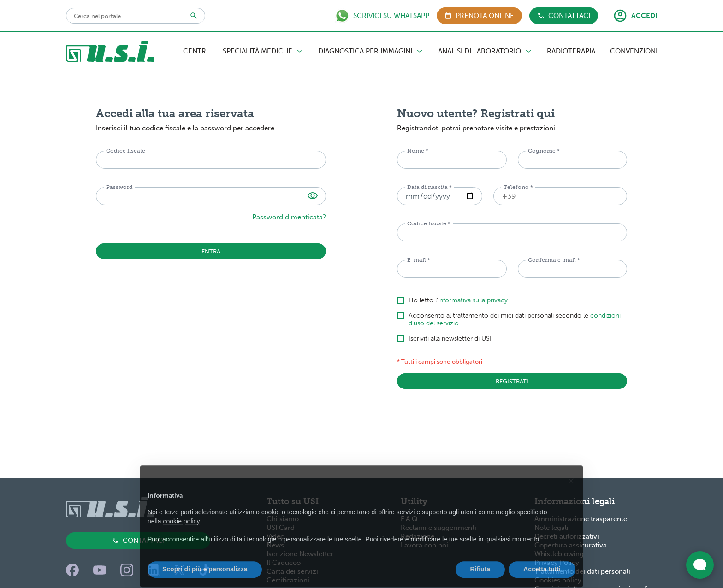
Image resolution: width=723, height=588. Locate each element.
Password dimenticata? (289, 217)
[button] (571, 495)
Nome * (418, 151)
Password (119, 187)
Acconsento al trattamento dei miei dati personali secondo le (509, 319)
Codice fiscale (126, 151)
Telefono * (518, 187)
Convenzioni (634, 51)
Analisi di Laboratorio (485, 51)
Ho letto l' (456, 300)
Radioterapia (571, 51)
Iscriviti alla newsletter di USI (456, 338)
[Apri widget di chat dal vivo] (700, 565)
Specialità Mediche (263, 51)
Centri (196, 51)
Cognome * (544, 151)
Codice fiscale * (429, 223)
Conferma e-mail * (554, 260)
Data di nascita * (430, 187)
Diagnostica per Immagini (371, 51)
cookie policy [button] (181, 536)
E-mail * (419, 260)
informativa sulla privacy (473, 300)
